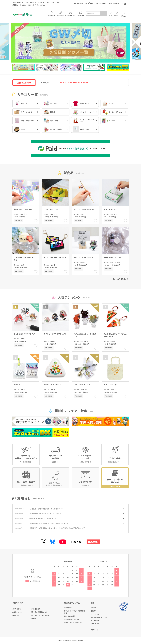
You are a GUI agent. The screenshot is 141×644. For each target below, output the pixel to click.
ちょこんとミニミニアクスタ (24, 334)
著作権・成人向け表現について (74, 622)
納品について (17, 615)
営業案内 (94, 611)
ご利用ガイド (18, 603)
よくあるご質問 (35, 609)
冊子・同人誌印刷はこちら (39, 612)
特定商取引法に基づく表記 (99, 617)
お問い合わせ (95, 624)
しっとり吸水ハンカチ (52, 209)
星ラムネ (17, 385)
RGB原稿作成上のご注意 (72, 619)
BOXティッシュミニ (111, 209)
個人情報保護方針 (96, 620)
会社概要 (94, 608)
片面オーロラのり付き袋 (23, 209)
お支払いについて (18, 612)
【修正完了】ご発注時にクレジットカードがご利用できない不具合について (57, 528)
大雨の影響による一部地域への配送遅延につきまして (49, 523)
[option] (70, 42)
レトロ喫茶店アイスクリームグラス (25, 259)
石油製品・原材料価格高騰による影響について (47, 509)
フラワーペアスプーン (82, 385)
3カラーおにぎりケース (52, 385)
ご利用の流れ (17, 609)
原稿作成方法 (68, 608)
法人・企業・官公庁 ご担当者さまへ (42, 615)
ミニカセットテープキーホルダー (55, 259)
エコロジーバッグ (110, 385)
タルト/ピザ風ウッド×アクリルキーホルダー (115, 335)
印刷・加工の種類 (70, 616)
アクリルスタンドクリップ (83, 257)
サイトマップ (95, 614)
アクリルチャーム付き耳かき (84, 209)
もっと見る (121, 279)
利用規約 (33, 618)
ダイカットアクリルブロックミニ (55, 335)
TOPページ (95, 630)
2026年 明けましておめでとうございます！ (45, 514)
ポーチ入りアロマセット (113, 257)
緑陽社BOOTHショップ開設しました (43, 518)
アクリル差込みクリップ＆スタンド (85, 335)
